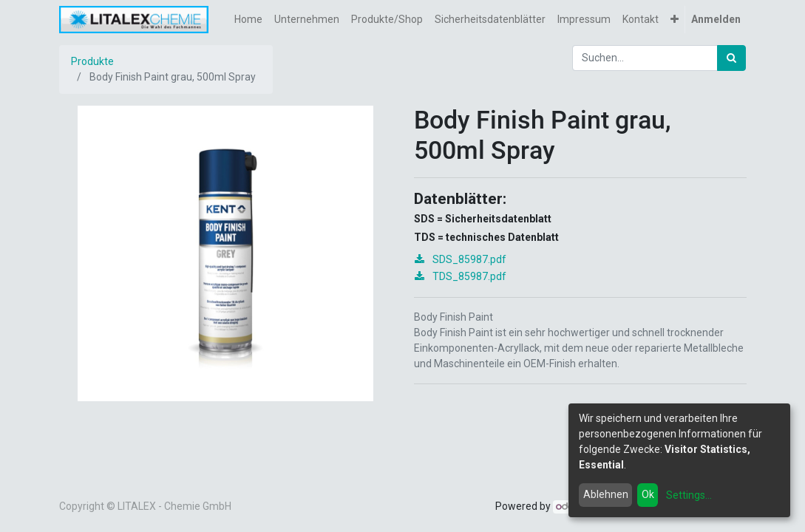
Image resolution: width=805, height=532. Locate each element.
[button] (675, 20)
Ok (648, 494)
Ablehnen (606, 494)
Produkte (92, 61)
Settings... (689, 495)
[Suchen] (731, 58)
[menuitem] (248, 20)
